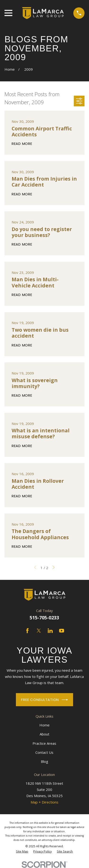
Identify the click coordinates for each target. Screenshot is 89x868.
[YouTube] (62, 631)
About (44, 734)
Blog (44, 761)
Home (44, 725)
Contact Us (44, 752)
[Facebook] (27, 631)
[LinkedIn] (50, 631)
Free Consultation (44, 700)
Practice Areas (44, 743)
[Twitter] (39, 631)
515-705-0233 (44, 618)
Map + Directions (44, 802)
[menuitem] (22, 852)
